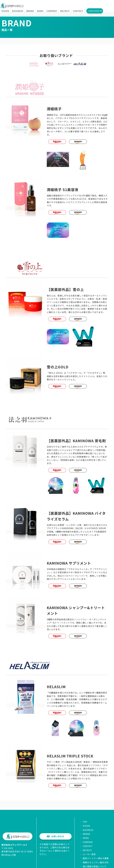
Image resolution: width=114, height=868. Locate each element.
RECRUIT (65, 11)
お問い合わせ (55, 836)
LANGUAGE (94, 11)
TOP (85, 822)
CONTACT (78, 11)
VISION (5, 11)
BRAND (30, 11)
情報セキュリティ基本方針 (96, 862)
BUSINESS (18, 11)
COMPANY (52, 11)
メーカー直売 (89, 854)
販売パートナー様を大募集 (96, 858)
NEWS (40, 11)
